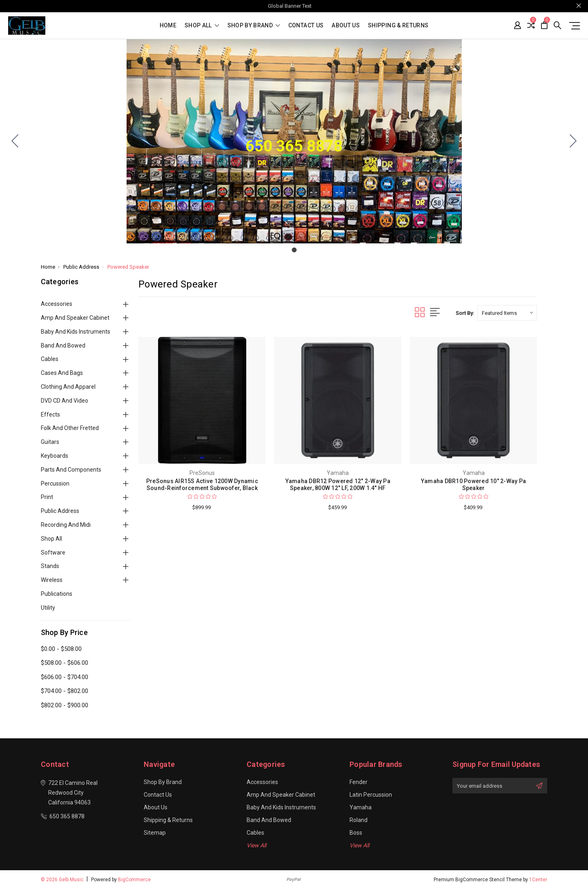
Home (168, 26)
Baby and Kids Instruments (76, 332)
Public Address (60, 511)
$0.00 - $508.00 (61, 649)
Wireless (52, 580)
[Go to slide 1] (15, 141)
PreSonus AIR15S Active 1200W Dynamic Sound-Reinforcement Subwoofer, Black (202, 485)
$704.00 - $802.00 (65, 691)
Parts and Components (71, 470)
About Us (346, 26)
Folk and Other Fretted (70, 428)
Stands (50, 566)
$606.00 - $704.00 (65, 677)
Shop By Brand (254, 26)
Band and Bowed (63, 345)
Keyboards (55, 456)
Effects (50, 414)
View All (256, 845)
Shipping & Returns (398, 26)
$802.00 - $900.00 (65, 705)
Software (53, 553)
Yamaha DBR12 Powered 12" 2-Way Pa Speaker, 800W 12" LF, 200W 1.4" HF (338, 485)
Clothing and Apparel (68, 387)
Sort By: (465, 313)
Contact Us (306, 26)
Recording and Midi (66, 525)
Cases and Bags (62, 373)
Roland (359, 820)
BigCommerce (134, 880)
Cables (50, 359)
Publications (57, 594)
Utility (48, 608)
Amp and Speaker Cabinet (75, 318)
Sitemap (155, 833)
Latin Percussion (371, 795)
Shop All (51, 539)
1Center (538, 880)
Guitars (50, 442)
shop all (202, 26)
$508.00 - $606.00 (65, 663)
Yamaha (361, 807)
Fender (359, 782)
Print (47, 497)
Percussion (55, 483)
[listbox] (507, 313)
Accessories (57, 304)
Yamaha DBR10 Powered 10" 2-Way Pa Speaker (473, 485)
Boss (356, 833)
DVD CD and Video (65, 401)
